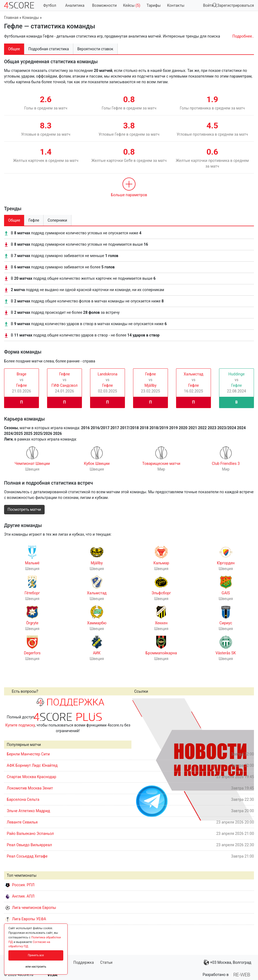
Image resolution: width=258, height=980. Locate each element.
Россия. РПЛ (20, 885)
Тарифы (154, 5)
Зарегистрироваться (236, 5)
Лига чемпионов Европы (31, 908)
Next (247, 759)
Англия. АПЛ (20, 896)
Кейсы (132, 5)
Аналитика (75, 5)
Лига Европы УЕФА (26, 919)
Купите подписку (20, 725)
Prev (138, 759)
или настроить (36, 967)
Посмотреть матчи (24, 509)
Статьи (106, 962)
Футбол (50, 5)
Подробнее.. (243, 36)
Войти (209, 5)
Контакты (176, 5)
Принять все (36, 955)
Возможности (105, 5)
